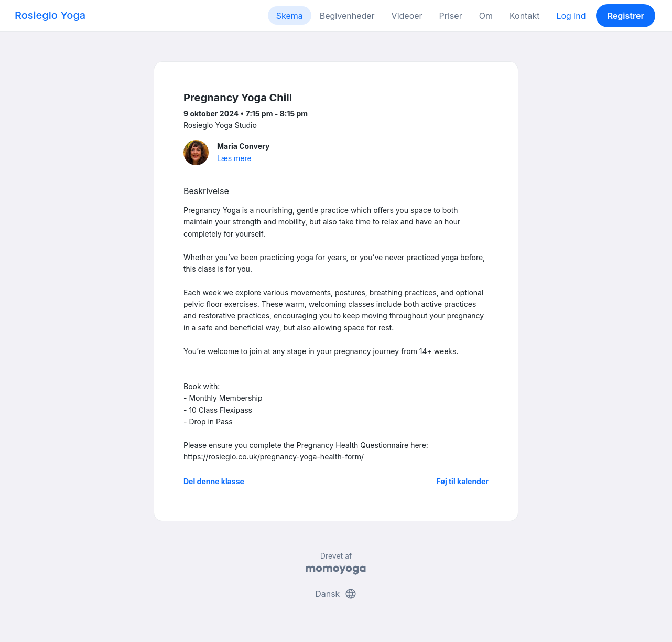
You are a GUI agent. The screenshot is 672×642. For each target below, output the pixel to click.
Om (486, 16)
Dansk (336, 594)
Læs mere (234, 158)
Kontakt (524, 16)
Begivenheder (347, 16)
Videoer (407, 16)
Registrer (626, 16)
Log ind (571, 16)
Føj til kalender (462, 481)
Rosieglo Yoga (50, 15)
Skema (290, 16)
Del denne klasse (214, 481)
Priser (451, 16)
